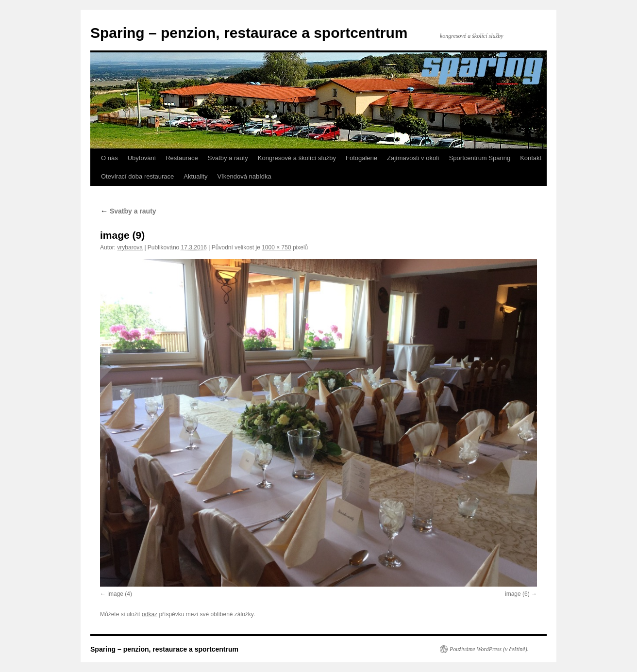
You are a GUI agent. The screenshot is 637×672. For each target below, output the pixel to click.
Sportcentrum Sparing (480, 158)
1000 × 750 (276, 247)
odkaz (150, 614)
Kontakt (531, 158)
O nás (109, 158)
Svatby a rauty (228, 158)
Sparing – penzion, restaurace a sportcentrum (249, 33)
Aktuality (195, 176)
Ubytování (142, 158)
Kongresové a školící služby (297, 158)
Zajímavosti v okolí (413, 158)
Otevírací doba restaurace (137, 176)
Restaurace (182, 158)
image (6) (517, 594)
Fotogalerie (361, 158)
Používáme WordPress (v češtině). (489, 649)
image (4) (120, 594)
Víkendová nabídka (244, 176)
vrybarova (130, 247)
